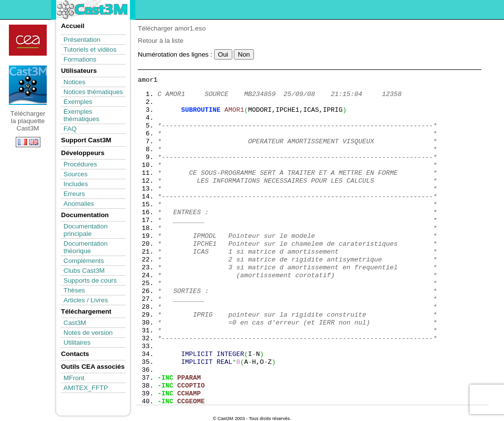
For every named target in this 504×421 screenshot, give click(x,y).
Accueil (73, 26)
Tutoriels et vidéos (90, 49)
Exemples (78, 102)
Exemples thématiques (81, 115)
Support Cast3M (86, 140)
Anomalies (79, 204)
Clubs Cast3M (84, 271)
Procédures (80, 164)
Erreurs (74, 194)
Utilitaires (77, 342)
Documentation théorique (86, 247)
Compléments (84, 261)
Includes (76, 184)
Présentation (82, 40)
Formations (80, 59)
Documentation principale (86, 230)
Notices (74, 82)
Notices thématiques (93, 92)
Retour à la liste (161, 41)
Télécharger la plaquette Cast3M (28, 85)
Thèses (74, 290)
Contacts (75, 354)
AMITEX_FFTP (86, 388)
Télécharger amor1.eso (172, 28)
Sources (76, 174)
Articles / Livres (86, 300)
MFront (74, 378)
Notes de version (88, 333)
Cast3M (75, 323)
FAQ (70, 129)
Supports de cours (90, 280)
